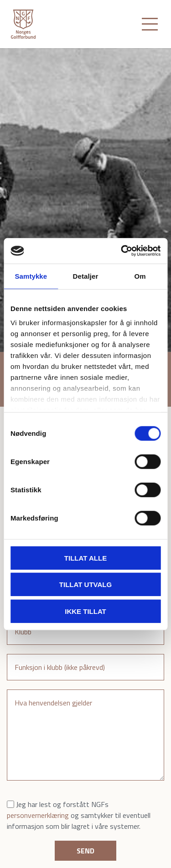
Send (85, 851)
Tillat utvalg (85, 585)
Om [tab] (140, 276)
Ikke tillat (85, 611)
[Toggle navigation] (150, 24)
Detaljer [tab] (86, 276)
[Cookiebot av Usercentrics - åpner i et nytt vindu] (122, 251)
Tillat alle (85, 558)
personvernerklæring (38, 815)
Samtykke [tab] (31, 276)
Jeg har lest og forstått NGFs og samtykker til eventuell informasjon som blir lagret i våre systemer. (79, 815)
